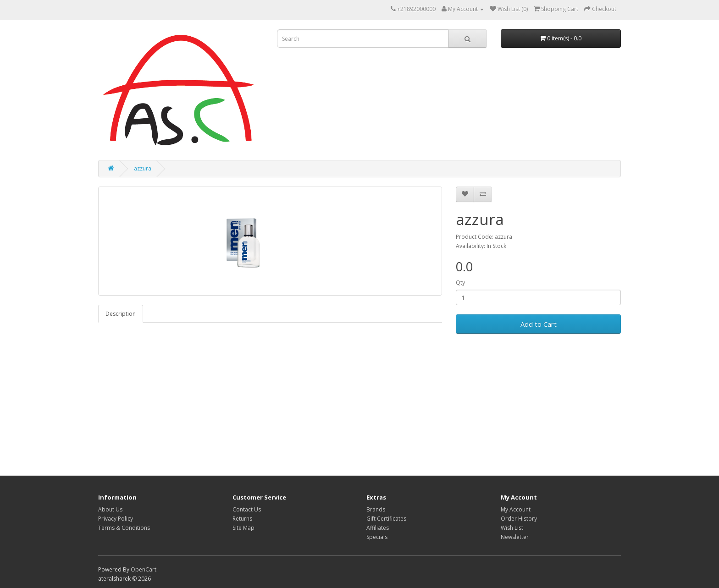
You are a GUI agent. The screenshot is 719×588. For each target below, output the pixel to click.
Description (121, 314)
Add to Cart (539, 324)
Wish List (512, 528)
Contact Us (247, 509)
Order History (519, 519)
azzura (143, 168)
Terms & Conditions (124, 528)
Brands (376, 509)
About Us (110, 509)
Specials (377, 537)
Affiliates (378, 528)
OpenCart (144, 569)
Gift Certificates (386, 519)
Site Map (243, 528)
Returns (242, 519)
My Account (516, 509)
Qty (460, 283)
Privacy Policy (116, 519)
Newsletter (515, 537)
